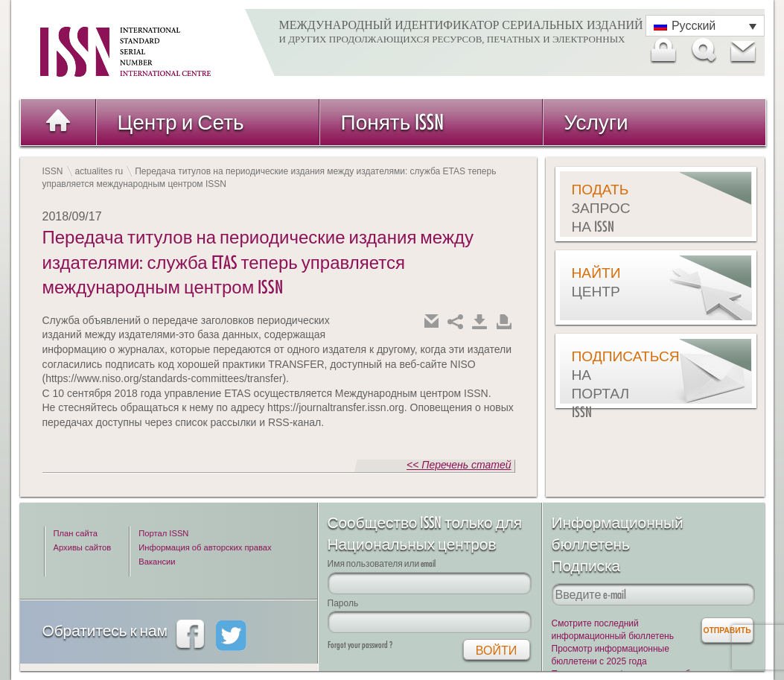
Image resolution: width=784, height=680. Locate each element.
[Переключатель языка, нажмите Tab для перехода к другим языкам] (705, 26)
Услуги (596, 122)
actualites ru (99, 171)
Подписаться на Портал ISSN (609, 384)
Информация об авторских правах (205, 547)
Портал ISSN (163, 533)
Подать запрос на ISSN (601, 208)
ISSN (53, 171)
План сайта (76, 533)
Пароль (343, 603)
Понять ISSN (393, 122)
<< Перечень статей (459, 465)
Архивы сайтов (83, 547)
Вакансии (157, 562)
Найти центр (596, 282)
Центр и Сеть (181, 122)
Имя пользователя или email (382, 563)
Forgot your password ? (360, 645)
